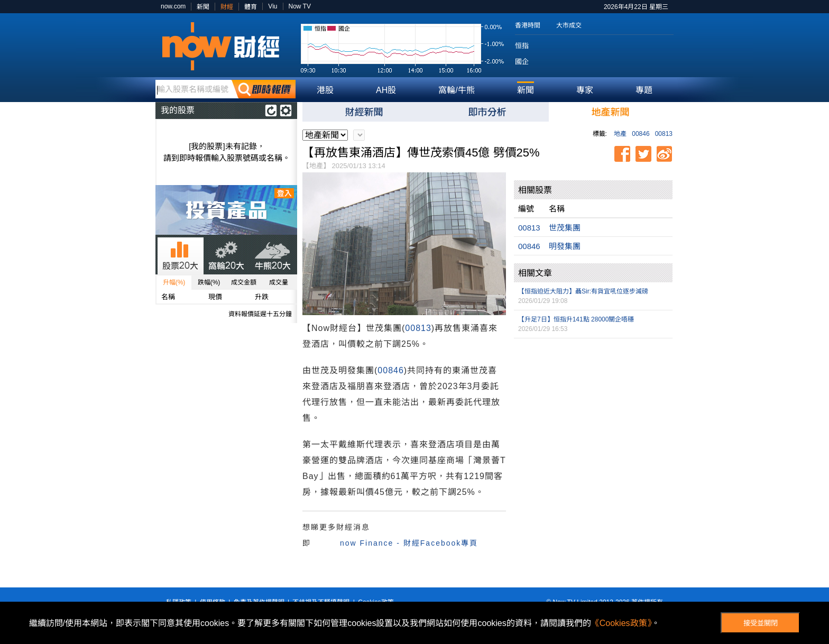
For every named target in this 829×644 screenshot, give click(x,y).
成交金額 (244, 282)
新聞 (203, 7)
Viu (273, 6)
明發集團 (565, 246)
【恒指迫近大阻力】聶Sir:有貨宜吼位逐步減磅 (583, 291)
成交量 (279, 282)
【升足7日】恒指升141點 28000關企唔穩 (576, 319)
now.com (173, 6)
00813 (664, 134)
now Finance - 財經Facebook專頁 (409, 543)
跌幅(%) (209, 282)
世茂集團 (565, 228)
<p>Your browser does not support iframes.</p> (593, 394)
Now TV (300, 6)
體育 (251, 7)
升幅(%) (174, 282)
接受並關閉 (761, 623)
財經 (227, 7)
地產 (620, 134)
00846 (641, 134)
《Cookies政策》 (621, 623)
